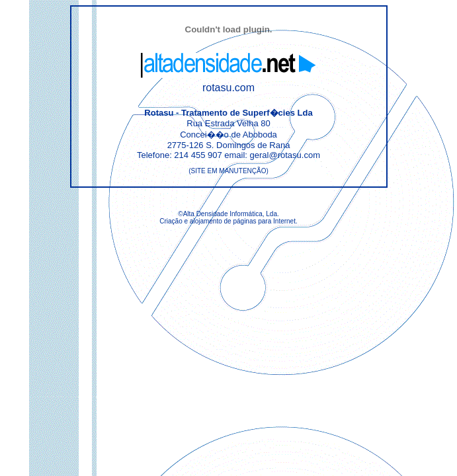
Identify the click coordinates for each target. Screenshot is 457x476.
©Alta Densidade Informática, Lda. (228, 214)
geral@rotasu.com (285, 155)
